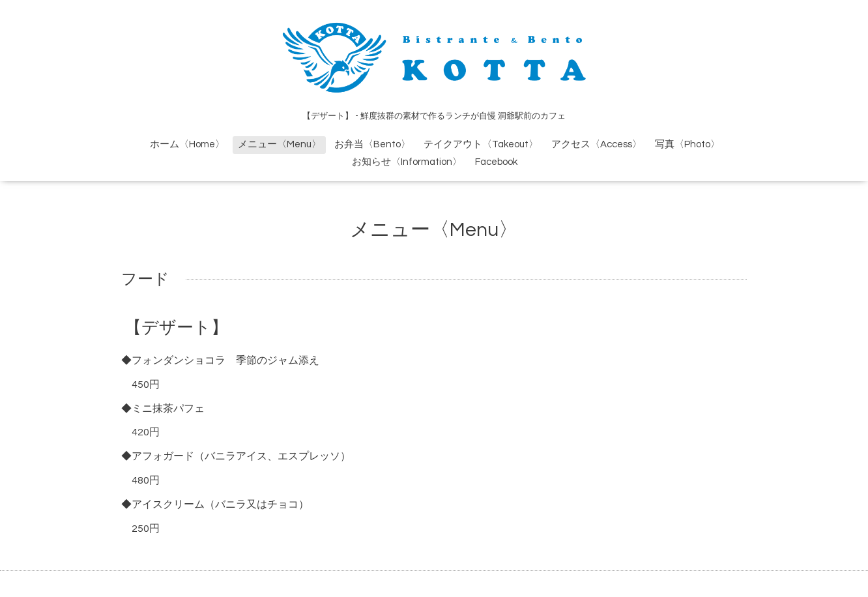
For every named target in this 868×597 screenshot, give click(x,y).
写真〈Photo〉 (687, 144)
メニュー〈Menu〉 (280, 144)
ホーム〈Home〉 (187, 144)
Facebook (496, 162)
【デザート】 (176, 328)
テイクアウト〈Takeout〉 (481, 144)
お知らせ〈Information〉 (407, 162)
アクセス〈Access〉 (597, 144)
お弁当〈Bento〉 (372, 144)
